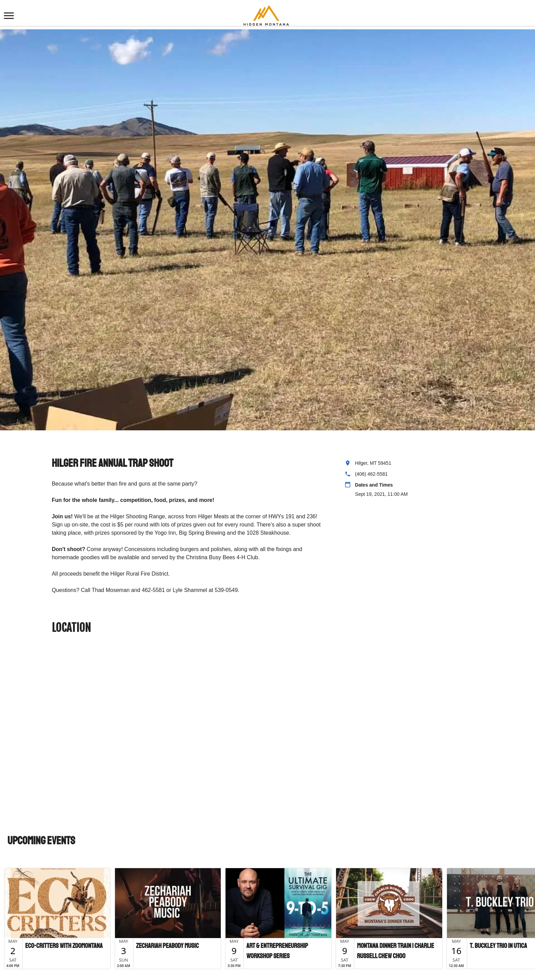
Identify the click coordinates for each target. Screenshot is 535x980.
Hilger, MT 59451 (373, 463)
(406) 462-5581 (371, 474)
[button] (9, 16)
